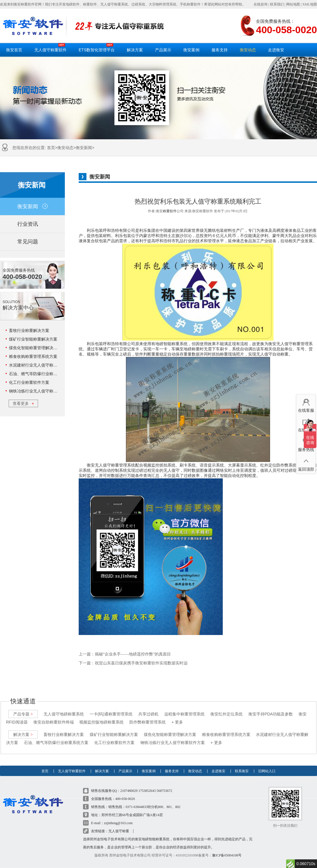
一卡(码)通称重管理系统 (111, 709)
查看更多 (23, 403)
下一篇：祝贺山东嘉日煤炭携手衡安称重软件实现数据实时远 (133, 663)
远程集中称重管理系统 (184, 709)
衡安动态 (248, 50)
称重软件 (170, 211)
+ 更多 (177, 717)
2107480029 (129, 785)
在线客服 (306, 405)
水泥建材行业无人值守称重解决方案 (41, 365)
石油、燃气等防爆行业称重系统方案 (41, 374)
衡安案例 (191, 50)
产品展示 (163, 50)
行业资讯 (32, 224)
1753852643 (147, 785)
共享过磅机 (148, 709)
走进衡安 (276, 50)
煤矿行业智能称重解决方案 (33, 339)
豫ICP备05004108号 (227, 850)
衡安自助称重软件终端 (54, 717)
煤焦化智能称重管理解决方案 (35, 348)
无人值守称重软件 (50, 48)
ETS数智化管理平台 (97, 48)
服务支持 (220, 50)
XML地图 (310, 4)
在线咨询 (261, 4)
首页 (51, 148)
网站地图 (293, 4)
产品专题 (23, 709)
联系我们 (277, 4)
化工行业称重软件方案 (29, 382)
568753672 (164, 785)
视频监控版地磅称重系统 (101, 717)
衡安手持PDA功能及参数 (271, 709)
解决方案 (135, 50)
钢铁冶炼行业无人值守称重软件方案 (41, 391)
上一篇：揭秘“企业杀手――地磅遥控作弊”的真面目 (125, 654)
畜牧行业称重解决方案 (29, 330)
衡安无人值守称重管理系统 (111, 465)
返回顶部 (306, 463)
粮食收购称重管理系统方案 (33, 356)
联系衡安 (242, 763)
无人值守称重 (119, 826)
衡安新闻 (84, 148)
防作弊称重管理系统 (148, 717)
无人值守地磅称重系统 (64, 709)
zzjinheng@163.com (118, 818)
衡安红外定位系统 (227, 709)
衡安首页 (14, 50)
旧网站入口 (267, 763)
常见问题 (32, 242)
